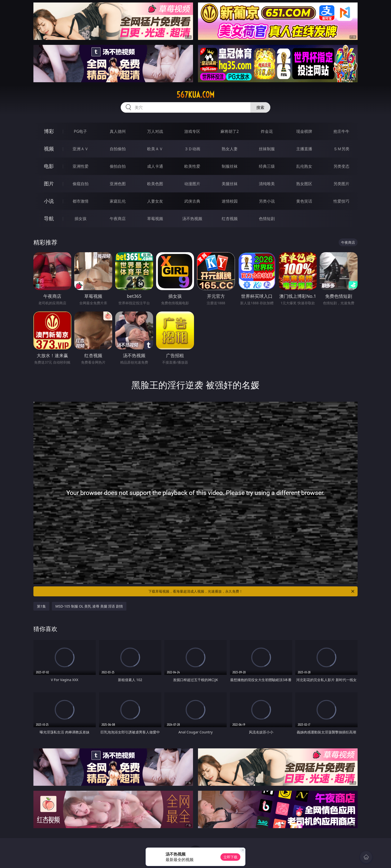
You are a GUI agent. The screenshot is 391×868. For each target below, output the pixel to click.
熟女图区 (304, 184)
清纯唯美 (267, 184)
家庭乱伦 (118, 201)
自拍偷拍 (118, 149)
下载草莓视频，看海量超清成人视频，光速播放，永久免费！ (252, 591)
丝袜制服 (267, 149)
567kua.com (195, 95)
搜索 (260, 107)
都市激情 (81, 201)
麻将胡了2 (230, 131)
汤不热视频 (192, 219)
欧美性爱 (192, 166)
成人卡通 (155, 166)
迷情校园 (230, 201)
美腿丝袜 (230, 184)
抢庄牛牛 (341, 131)
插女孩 (81, 219)
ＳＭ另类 (341, 149)
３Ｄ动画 (192, 149)
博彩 (49, 131)
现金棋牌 (304, 131)
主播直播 (304, 149)
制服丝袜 (230, 166)
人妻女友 (155, 201)
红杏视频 (230, 219)
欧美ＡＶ (155, 149)
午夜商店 (118, 219)
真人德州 (118, 131)
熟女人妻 (230, 149)
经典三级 (267, 166)
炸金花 (267, 131)
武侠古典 (192, 201)
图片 (49, 184)
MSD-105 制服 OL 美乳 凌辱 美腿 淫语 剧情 (89, 606)
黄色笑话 (304, 201)
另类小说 (267, 201)
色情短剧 (267, 219)
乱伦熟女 (304, 166)
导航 (49, 218)
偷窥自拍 (81, 184)
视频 (49, 149)
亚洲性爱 (81, 166)
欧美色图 (155, 184)
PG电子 (80, 131)
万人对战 (155, 131)
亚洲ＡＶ (81, 149)
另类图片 (341, 184)
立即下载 (230, 857)
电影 (49, 166)
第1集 (41, 606)
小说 (49, 201)
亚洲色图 (118, 184)
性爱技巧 (341, 201)
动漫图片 (192, 184)
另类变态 (341, 166)
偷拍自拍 (118, 166)
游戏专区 (192, 131)
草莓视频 (155, 219)
